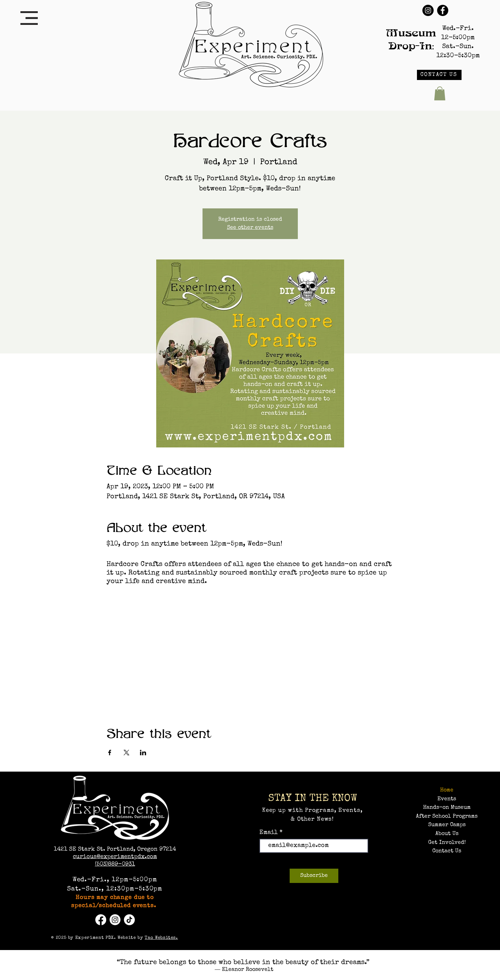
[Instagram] (428, 10)
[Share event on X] (126, 753)
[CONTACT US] (439, 75)
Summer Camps (447, 825)
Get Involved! (447, 843)
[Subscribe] (314, 876)
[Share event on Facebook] (110, 753)
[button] (29, 18)
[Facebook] (443, 10)
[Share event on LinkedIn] (143, 753)
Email (269, 833)
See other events (250, 228)
